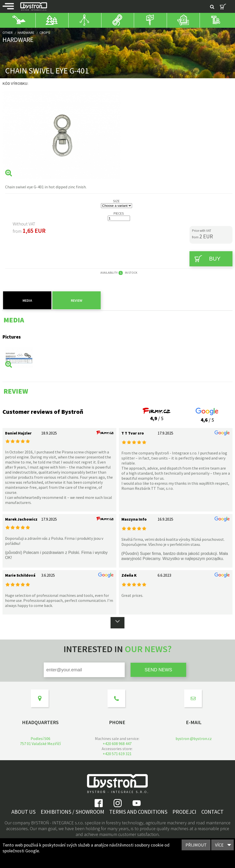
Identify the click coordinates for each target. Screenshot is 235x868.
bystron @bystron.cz (194, 738)
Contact (212, 812)
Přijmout (196, 845)
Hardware (26, 33)
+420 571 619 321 (117, 754)
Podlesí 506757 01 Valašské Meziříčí (40, 741)
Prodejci (184, 812)
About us (24, 812)
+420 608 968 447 (117, 744)
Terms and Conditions (138, 812)
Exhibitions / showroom (72, 812)
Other (8, 33)
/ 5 (157, 415)
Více (219, 845)
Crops (45, 33)
